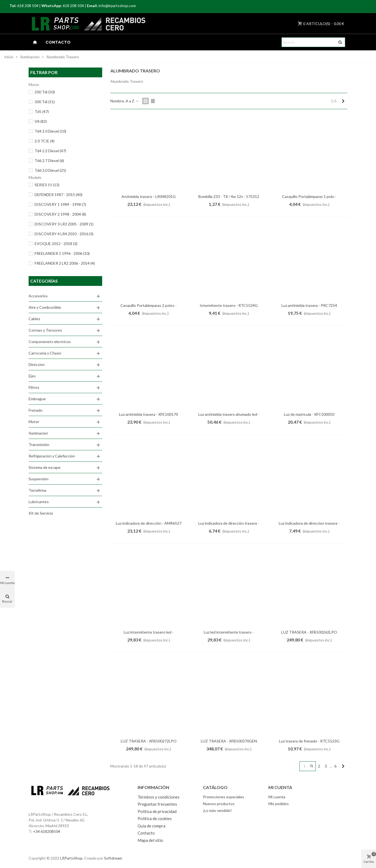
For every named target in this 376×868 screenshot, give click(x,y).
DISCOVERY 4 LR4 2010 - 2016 (64, 234)
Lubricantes (39, 502)
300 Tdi (45, 102)
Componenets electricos (50, 342)
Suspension (39, 479)
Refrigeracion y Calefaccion (52, 456)
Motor (34, 422)
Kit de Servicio (41, 513)
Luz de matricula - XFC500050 (309, 414)
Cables (34, 319)
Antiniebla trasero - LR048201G (149, 196)
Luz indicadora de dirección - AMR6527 (149, 523)
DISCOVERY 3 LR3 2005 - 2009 (64, 224)
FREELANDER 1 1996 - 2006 (62, 253)
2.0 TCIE (45, 141)
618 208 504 (28, 6)
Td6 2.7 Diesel (49, 161)
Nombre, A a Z (125, 101)
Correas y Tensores (45, 330)
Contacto (58, 42)
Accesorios (38, 296)
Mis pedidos (279, 804)
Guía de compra (151, 826)
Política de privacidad (157, 811)
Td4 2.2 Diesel (50, 151)
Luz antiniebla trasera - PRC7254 (309, 305)
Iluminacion (38, 433)
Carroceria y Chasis (45, 353)
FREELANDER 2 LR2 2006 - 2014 (65, 263)
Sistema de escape (45, 467)
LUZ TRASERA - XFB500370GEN (229, 741)
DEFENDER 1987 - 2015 (58, 195)
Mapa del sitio (150, 840)
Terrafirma (37, 490)
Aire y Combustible (45, 307)
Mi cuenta (277, 797)
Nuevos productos (219, 804)
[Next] (343, 101)
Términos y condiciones (159, 797)
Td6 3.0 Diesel (50, 170)
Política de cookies (155, 818)
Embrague (37, 399)
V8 (41, 121)
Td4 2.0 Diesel (50, 131)
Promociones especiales (224, 797)
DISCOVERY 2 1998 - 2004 (60, 214)
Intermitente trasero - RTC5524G (229, 305)
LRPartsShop (71, 858)
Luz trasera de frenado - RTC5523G (309, 741)
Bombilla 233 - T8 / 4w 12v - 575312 (229, 196)
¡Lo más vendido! (217, 810)
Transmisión (39, 444)
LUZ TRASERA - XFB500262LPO (309, 632)
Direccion (37, 364)
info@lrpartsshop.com (117, 6)
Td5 (42, 111)
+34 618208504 (47, 831)
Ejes (32, 376)
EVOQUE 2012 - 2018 (56, 244)
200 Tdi (45, 92)
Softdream (113, 858)
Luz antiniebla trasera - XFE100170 (148, 414)
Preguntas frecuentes (157, 804)
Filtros (34, 387)
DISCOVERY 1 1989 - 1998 (60, 204)
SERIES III (47, 185)
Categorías (44, 281)
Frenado (36, 410)
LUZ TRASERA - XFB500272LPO (149, 741)
